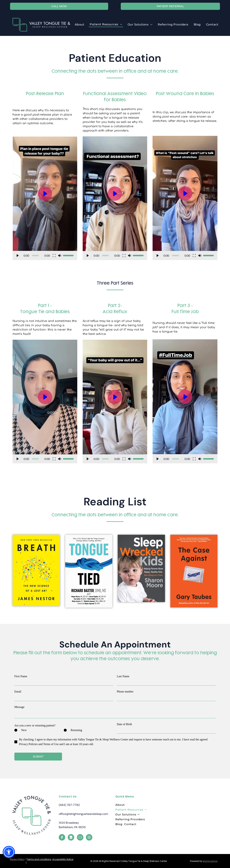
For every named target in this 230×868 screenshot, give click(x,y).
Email (18, 692)
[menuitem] (80, 25)
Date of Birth (124, 724)
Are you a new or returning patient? (35, 725)
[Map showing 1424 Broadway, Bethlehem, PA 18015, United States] (186, 817)
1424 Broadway (69, 823)
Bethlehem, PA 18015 (72, 827)
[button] (45, 198)
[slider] (35, 256)
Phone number (125, 692)
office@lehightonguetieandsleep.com (83, 814)
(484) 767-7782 (69, 805)
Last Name (123, 676)
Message (19, 707)
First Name (21, 676)
